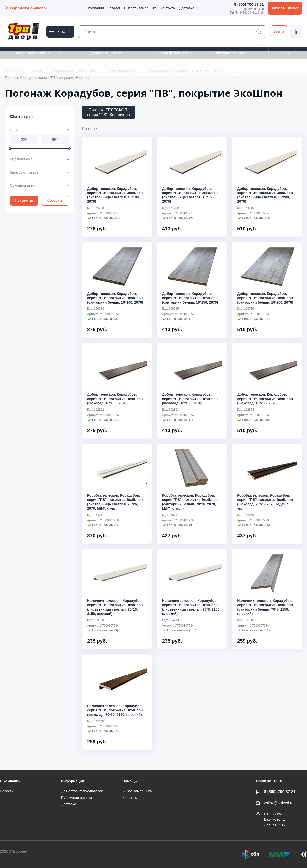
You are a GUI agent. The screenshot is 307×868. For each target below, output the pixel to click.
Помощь (130, 781)
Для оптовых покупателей (82, 791)
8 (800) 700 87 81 (249, 4)
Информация (73, 781)
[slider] (10, 149)
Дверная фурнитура (171, 53)
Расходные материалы (233, 53)
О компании (94, 8)
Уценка (285, 53)
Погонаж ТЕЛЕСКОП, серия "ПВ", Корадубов (108, 112)
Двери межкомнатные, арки (40, 53)
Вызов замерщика (137, 791)
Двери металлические (108, 53)
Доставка (187, 8)
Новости (7, 791)
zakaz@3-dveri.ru (279, 803)
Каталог (114, 8)
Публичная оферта (77, 798)
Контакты (168, 8)
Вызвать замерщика (140, 8)
